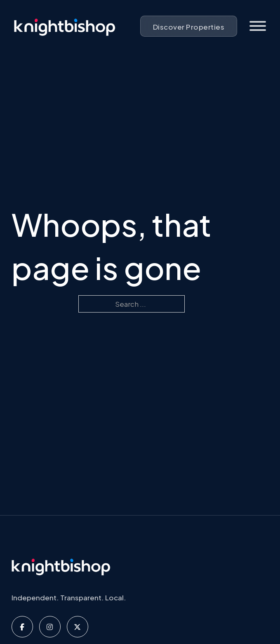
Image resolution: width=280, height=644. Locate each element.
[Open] (258, 26)
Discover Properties (189, 27)
